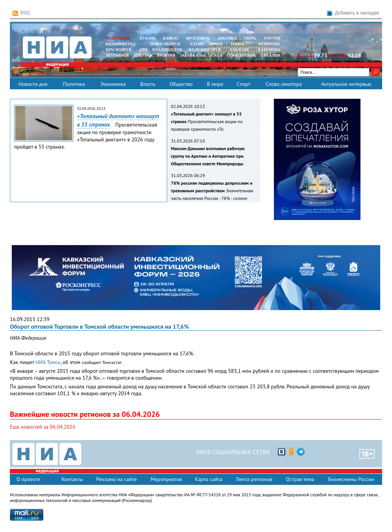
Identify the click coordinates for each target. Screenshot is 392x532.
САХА (217, 55)
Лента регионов (254, 479)
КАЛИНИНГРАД (120, 44)
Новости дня (33, 84)
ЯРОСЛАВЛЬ (198, 38)
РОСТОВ (272, 38)
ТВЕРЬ (250, 38)
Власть (148, 84)
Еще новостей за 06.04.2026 (43, 427)
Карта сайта (209, 479)
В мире (215, 84)
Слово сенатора (284, 84)
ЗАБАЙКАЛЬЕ (193, 55)
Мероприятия (166, 479)
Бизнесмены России (351, 479)
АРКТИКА (227, 38)
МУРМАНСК (118, 55)
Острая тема (300, 479)
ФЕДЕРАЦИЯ (118, 38)
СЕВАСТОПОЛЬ (241, 55)
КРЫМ (217, 44)
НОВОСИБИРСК (165, 44)
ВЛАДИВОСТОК (167, 50)
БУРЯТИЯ (166, 55)
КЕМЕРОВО (269, 44)
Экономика (113, 84)
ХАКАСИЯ (238, 50)
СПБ (144, 50)
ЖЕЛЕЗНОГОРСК (205, 50)
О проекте (28, 479)
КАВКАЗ (171, 38)
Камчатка (269, 50)
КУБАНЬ (148, 38)
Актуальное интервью (346, 84)
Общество (181, 84)
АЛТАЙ (196, 44)
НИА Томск (48, 362)
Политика (74, 84)
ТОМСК (239, 44)
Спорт (243, 84)
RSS (21, 13)
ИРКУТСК (143, 55)
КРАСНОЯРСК (119, 50)
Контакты (72, 479)
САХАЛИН (271, 55)
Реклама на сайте (116, 479)
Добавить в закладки (353, 13)
